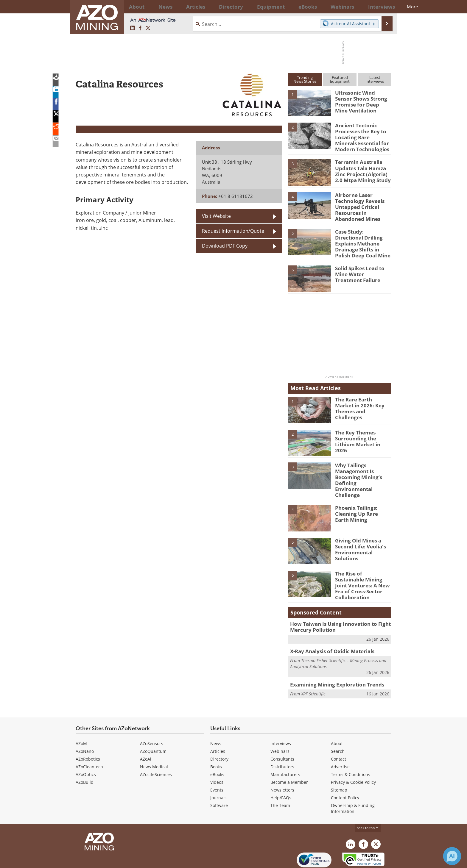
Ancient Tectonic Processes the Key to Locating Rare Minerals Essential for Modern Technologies (361, 136)
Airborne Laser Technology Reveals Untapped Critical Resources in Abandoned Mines (363, 203)
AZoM (81, 719)
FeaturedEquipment (340, 79)
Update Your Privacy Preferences (121, 860)
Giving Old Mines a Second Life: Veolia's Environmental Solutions (363, 527)
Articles (218, 727)
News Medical (154, 742)
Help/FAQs (281, 773)
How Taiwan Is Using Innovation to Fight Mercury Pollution (335, 604)
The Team (280, 781)
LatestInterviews (375, 79)
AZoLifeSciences (156, 750)
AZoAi (146, 735)
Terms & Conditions (351, 750)
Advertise (340, 742)
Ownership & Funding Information (353, 784)
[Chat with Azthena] (452, 856)
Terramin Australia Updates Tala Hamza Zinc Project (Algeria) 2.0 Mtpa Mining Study (362, 167)
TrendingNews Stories (305, 79)
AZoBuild (85, 758)
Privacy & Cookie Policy (353, 758)
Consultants (282, 735)
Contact (338, 735)
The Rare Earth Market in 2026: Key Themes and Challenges (363, 395)
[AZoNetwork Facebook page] (140, 28)
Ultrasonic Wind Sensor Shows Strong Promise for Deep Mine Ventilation (361, 101)
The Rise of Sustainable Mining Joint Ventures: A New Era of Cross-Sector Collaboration (362, 563)
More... (383, 7)
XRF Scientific (313, 669)
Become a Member (289, 758)
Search (338, 727)
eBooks (217, 750)
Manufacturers (285, 750)
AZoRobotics (88, 735)
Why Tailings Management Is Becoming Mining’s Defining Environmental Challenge (362, 466)
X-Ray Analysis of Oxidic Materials (328, 627)
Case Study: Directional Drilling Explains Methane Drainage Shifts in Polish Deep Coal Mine (363, 234)
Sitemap (339, 765)
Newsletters (282, 765)
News (216, 719)
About (337, 719)
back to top (368, 803)
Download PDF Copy (225, 246)
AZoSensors (152, 719)
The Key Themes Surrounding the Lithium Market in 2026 (363, 428)
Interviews (281, 719)
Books (216, 742)
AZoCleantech (89, 742)
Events (217, 765)
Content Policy (345, 773)
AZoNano (85, 727)
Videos (217, 758)
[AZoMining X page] (148, 28)
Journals (218, 773)
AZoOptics (86, 750)
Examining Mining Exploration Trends (332, 660)
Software (219, 781)
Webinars (280, 727)
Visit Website (216, 216)
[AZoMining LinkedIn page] (133, 28)
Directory (217, 7)
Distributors (282, 742)
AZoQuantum (153, 727)
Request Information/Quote (233, 231)
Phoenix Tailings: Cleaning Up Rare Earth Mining (361, 494)
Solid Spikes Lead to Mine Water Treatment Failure (361, 264)
